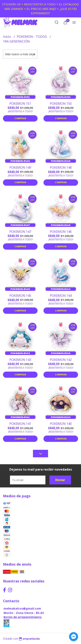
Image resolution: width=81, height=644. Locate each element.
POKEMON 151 (20, 104)
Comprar (20, 118)
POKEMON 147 (20, 232)
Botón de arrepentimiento (23, 617)
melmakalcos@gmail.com (22, 608)
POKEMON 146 (61, 232)
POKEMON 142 (61, 360)
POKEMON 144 (61, 296)
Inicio (7, 37)
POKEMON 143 (20, 360)
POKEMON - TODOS (32, 37)
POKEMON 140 (61, 424)
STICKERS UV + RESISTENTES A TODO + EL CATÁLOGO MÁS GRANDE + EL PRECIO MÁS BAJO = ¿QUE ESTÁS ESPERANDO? (41, 9)
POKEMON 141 (20, 424)
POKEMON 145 (20, 296)
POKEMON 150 (61, 104)
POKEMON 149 (20, 167)
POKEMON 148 (61, 167)
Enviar (60, 480)
